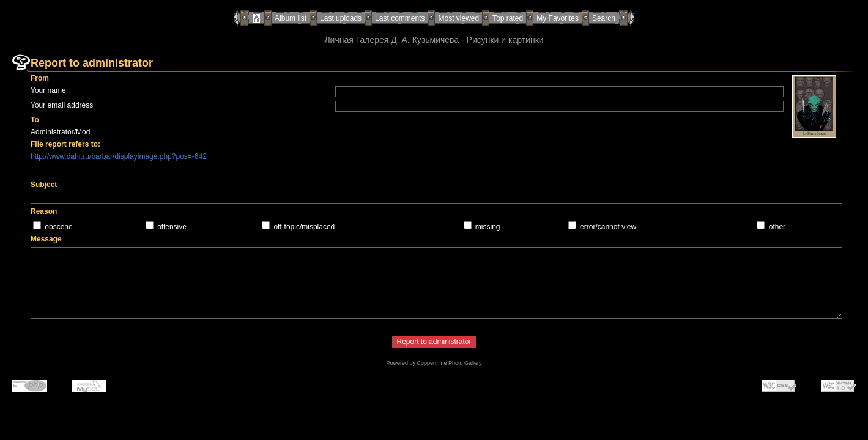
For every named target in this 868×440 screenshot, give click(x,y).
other (777, 227)
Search (604, 18)
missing (488, 227)
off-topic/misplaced (304, 227)
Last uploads (341, 18)
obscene (58, 227)
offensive (172, 227)
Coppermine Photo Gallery (449, 363)
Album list (291, 18)
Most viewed (458, 18)
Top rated (508, 18)
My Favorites (558, 18)
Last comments (400, 18)
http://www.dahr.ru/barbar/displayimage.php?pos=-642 (119, 156)
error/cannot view (608, 227)
